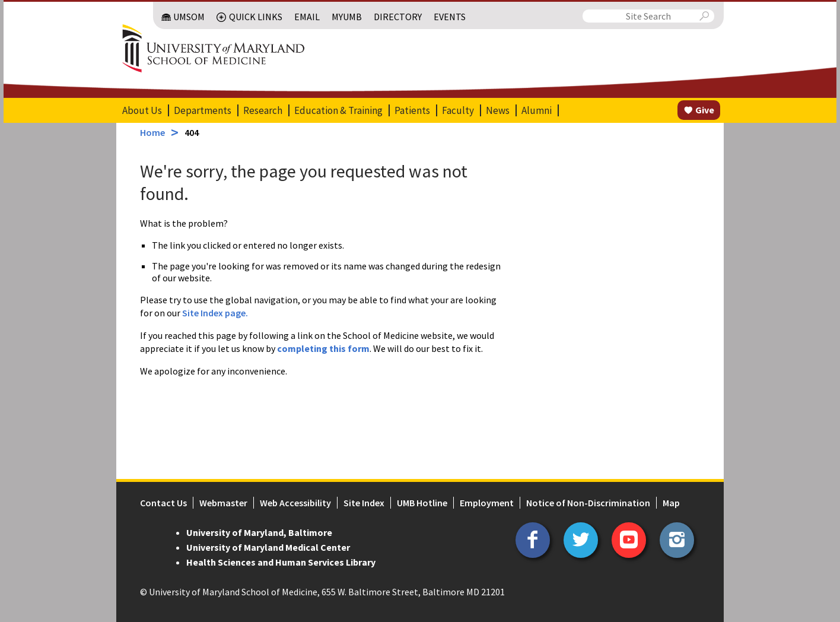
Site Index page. (215, 313)
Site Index (364, 503)
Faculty (458, 110)
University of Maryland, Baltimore (259, 532)
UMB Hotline (422, 503)
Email (307, 17)
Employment (487, 503)
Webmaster (223, 503)
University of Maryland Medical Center (268, 547)
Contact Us (163, 503)
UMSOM (189, 17)
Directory (398, 17)
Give (705, 110)
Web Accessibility (295, 503)
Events (450, 17)
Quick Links (256, 17)
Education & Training (338, 110)
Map (671, 503)
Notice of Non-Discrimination (588, 503)
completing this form (323, 348)
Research (263, 110)
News (498, 110)
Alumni (537, 110)
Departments (203, 110)
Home (152, 132)
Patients (412, 110)
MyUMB (347, 17)
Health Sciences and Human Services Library (281, 562)
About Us (142, 110)
